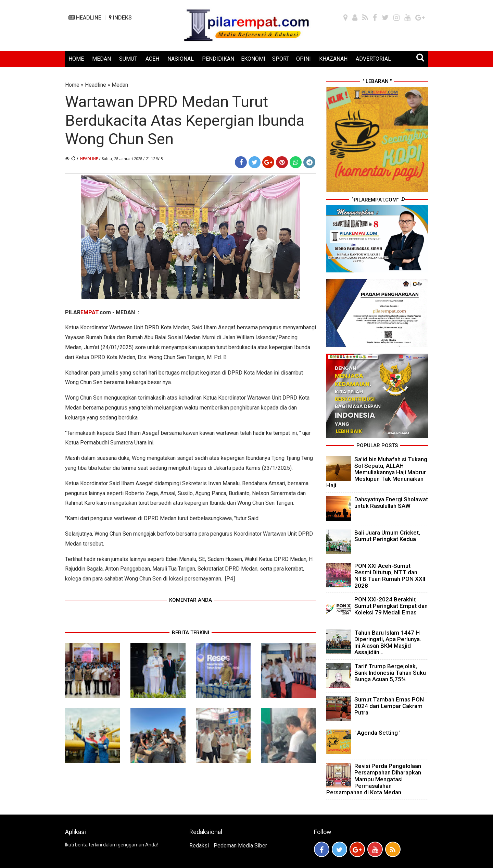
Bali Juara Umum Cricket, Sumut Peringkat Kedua (387, 536)
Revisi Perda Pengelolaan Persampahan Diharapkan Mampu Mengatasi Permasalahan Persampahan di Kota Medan (374, 779)
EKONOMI (253, 59)
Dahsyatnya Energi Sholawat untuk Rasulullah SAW (391, 503)
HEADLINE (85, 18)
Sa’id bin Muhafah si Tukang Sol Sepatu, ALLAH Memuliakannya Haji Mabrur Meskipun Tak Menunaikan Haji (377, 472)
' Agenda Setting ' (377, 733)
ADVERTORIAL (373, 59)
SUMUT (128, 59)
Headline (96, 85)
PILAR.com (88, 312)
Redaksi (199, 846)
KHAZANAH (333, 59)
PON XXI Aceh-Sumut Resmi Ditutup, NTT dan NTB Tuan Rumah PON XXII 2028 (390, 576)
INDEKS (120, 18)
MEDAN (102, 59)
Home (72, 85)
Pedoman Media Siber (240, 846)
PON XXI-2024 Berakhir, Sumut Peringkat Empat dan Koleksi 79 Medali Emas (391, 606)
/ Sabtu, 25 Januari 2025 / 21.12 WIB (131, 159)
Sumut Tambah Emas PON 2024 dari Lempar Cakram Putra (389, 706)
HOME (76, 59)
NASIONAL (181, 59)
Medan (120, 85)
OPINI (304, 59)
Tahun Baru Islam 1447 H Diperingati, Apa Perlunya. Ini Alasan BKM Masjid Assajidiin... (388, 643)
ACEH (152, 59)
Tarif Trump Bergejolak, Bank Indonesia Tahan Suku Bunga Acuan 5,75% (390, 673)
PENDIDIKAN (218, 59)
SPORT (281, 59)
